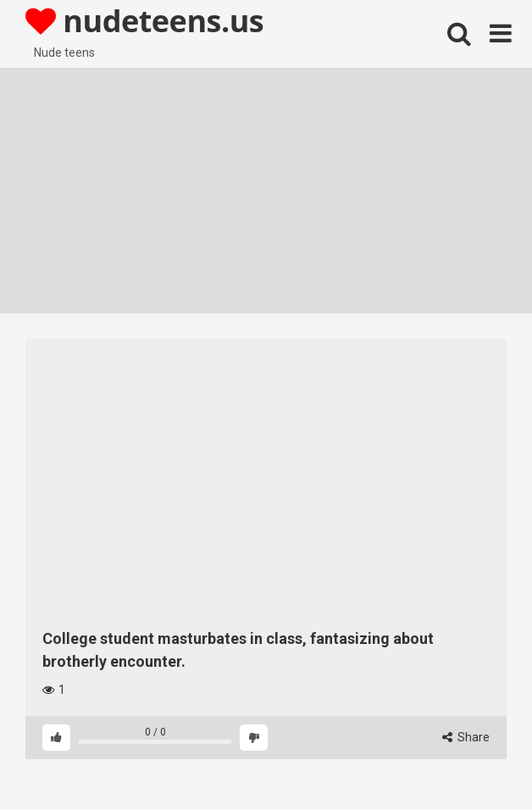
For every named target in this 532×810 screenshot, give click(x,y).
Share (466, 737)
